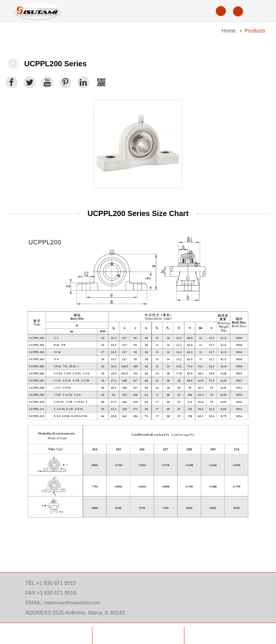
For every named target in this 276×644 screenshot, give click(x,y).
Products (255, 31)
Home (229, 31)
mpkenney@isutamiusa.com (72, 603)
